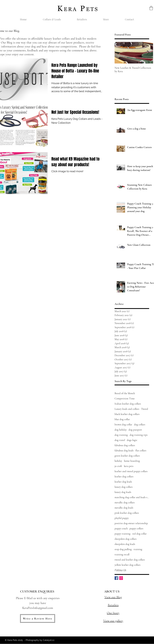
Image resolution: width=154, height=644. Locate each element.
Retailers (113, 605)
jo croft (118, 466)
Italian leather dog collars (128, 404)
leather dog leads (123, 482)
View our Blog (113, 597)
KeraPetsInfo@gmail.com (38, 608)
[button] (151, 8)
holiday (118, 461)
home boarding (132, 461)
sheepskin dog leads (125, 544)
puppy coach (121, 528)
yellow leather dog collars (128, 565)
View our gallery (113, 621)
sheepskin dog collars (126, 539)
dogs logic (132, 440)
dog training (121, 435)
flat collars (141, 450)
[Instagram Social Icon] (121, 578)
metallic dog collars (125, 502)
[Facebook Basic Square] (116, 578)
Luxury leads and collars (127, 409)
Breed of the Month (125, 393)
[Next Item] (148, 53)
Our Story (113, 613)
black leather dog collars (127, 414)
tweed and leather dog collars (130, 560)
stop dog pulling (123, 549)
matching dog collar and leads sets (132, 497)
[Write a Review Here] (38, 618)
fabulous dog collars (125, 445)
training (138, 549)
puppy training (122, 534)
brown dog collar (123, 424)
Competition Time (125, 398)
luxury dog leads (123, 492)
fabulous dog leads (124, 450)
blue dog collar (122, 419)
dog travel (120, 440)
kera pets (129, 466)
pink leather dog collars (127, 513)
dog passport (135, 430)
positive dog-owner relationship (131, 523)
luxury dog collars (124, 487)
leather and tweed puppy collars (131, 471)
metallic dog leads (124, 508)
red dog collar (139, 534)
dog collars (140, 424)
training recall (122, 554)
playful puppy (122, 518)
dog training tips (139, 435)
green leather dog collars (127, 456)
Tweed (145, 409)
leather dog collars (124, 476)
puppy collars (136, 528)
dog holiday (121, 430)
